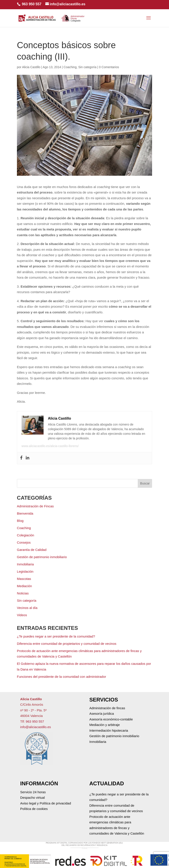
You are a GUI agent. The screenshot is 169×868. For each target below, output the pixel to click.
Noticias (23, 593)
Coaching (70, 67)
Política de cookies (34, 809)
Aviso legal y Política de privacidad (46, 803)
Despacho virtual (33, 798)
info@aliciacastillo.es (36, 727)
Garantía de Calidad (32, 550)
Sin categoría (87, 67)
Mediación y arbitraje (105, 725)
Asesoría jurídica (102, 714)
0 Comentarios (109, 67)
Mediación (24, 586)
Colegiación (26, 535)
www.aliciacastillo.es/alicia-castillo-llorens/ (50, 446)
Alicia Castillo (31, 67)
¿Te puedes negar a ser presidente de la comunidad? (56, 636)
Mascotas (24, 579)
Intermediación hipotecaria (109, 730)
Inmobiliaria (25, 564)
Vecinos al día (27, 608)
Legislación (25, 571)
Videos (22, 615)
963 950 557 (32, 4)
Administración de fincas (107, 708)
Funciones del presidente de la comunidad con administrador (62, 677)
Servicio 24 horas (33, 792)
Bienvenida (25, 513)
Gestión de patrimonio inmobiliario (42, 557)
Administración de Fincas (35, 506)
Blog (20, 521)
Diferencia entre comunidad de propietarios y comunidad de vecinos (67, 644)
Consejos (24, 542)
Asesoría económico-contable (111, 719)
